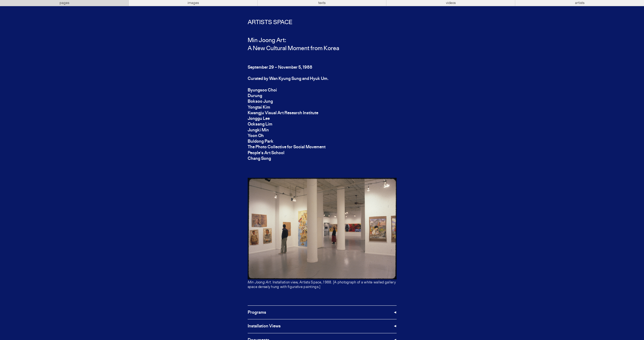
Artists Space (270, 23)
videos (451, 3)
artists (580, 3)
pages (64, 3)
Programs (257, 313)
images (193, 3)
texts (322, 3)
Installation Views (264, 326)
